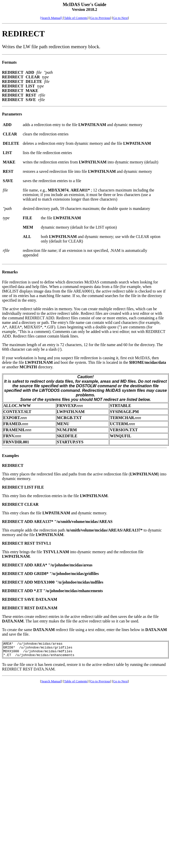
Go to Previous (100, 18)
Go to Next (120, 18)
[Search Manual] (52, 18)
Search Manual (51, 684)
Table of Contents (76, 18)
